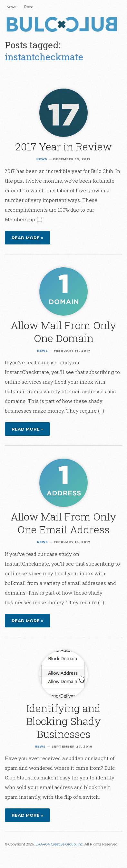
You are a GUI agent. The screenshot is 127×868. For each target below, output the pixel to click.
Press (29, 7)
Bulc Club (64, 25)
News (11, 7)
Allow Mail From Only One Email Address (64, 523)
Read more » (27, 238)
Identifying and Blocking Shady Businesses (64, 721)
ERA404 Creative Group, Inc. (59, 844)
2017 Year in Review (64, 146)
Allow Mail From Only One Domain (64, 332)
